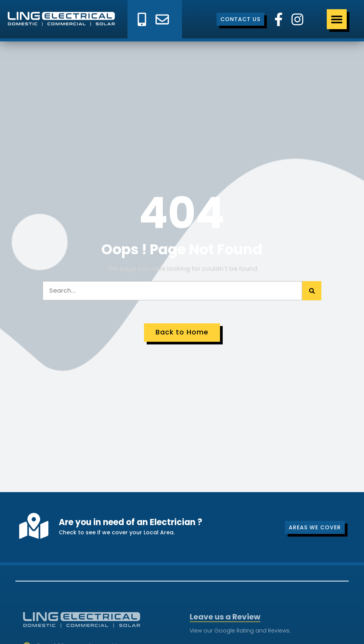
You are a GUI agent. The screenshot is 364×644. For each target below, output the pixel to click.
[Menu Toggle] (337, 19)
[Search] (312, 291)
